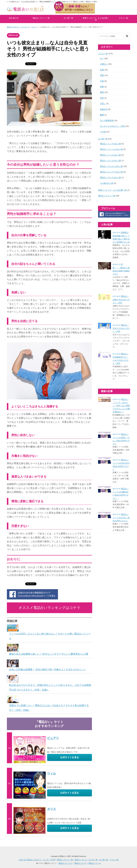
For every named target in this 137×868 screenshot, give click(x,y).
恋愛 (102, 75)
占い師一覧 (68, 18)
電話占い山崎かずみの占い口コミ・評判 (121, 299)
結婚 (102, 70)
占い (102, 58)
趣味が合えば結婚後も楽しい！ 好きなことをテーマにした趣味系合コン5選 (49, 654)
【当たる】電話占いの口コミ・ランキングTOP (37, 860)
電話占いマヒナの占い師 (110, 177)
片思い (103, 104)
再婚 (102, 87)
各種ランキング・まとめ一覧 (86, 860)
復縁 (102, 92)
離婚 (102, 115)
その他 (103, 132)
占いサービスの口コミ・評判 (112, 126)
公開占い (104, 64)
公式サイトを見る (70, 757)
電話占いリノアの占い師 (110, 144)
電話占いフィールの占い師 (111, 149)
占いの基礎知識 (107, 120)
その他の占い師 (107, 183)
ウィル (52, 773)
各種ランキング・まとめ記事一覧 (96, 19)
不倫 (102, 81)
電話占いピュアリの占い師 (111, 172)
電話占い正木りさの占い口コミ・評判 (121, 328)
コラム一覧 (123, 18)
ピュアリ (53, 738)
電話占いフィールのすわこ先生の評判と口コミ (121, 518)
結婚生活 (104, 109)
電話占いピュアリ (66, 863)
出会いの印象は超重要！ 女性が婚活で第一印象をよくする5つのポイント (47, 669)
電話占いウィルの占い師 (110, 155)
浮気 (102, 98)
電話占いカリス (81, 863)
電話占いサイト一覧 (41, 18)
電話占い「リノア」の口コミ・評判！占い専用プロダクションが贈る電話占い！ (121, 406)
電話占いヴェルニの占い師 (111, 166)
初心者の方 (14, 18)
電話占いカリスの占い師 (110, 161)
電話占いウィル (95, 863)
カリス (52, 809)
